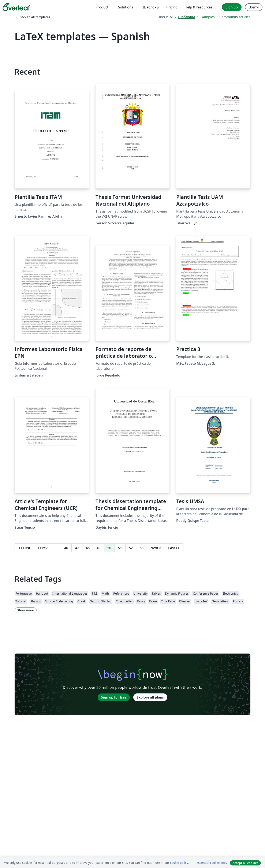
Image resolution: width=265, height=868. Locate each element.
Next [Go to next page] (156, 548)
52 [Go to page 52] (131, 548)
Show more (26, 610)
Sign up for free (114, 697)
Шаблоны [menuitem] (151, 7)
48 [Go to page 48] (88, 548)
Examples (207, 17)
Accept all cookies (245, 863)
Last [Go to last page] (174, 548)
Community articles (235, 17)
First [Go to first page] (24, 548)
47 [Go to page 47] (77, 548)
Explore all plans (150, 697)
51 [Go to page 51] (120, 548)
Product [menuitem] (102, 7)
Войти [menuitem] (254, 7)
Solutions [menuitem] (126, 7)
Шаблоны (186, 17)
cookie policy (179, 863)
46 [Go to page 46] (66, 548)
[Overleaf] (16, 7)
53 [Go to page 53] (142, 548)
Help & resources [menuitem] (199, 7)
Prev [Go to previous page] (42, 548)
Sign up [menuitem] (232, 7)
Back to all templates (33, 17)
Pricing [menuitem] (172, 7)
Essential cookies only (212, 863)
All (172, 17)
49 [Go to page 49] (98, 548)
